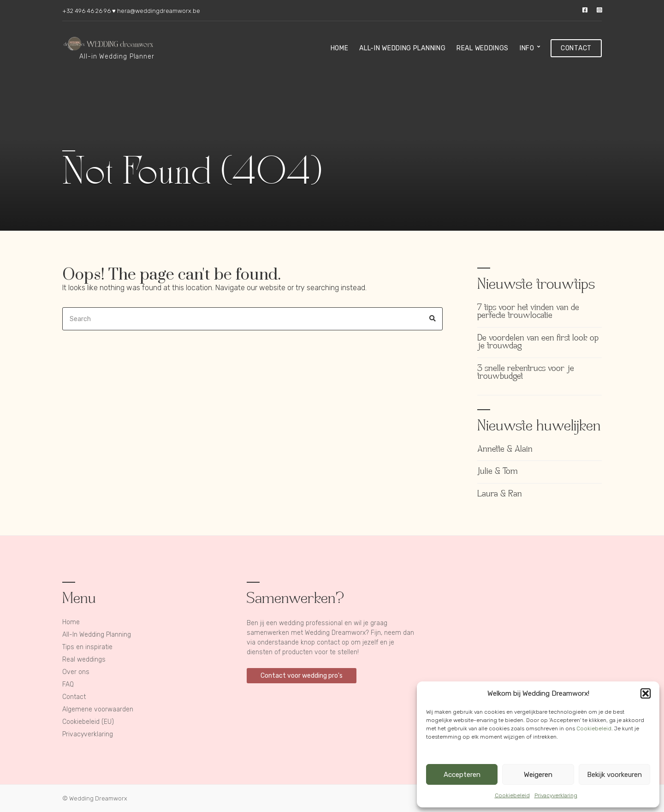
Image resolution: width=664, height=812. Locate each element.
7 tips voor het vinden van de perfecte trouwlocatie (528, 312)
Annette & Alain (505, 450)
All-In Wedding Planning (402, 48)
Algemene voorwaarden (98, 709)
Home (340, 48)
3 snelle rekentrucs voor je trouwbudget (526, 373)
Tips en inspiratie (87, 647)
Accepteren (462, 775)
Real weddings (483, 48)
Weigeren (538, 775)
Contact (576, 48)
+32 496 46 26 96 (86, 11)
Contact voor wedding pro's (302, 676)
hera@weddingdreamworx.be (159, 11)
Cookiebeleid (594, 728)
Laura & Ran (500, 494)
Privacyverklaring (556, 795)
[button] (646, 693)
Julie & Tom (498, 472)
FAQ (68, 684)
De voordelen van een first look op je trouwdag (538, 343)
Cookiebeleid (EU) (88, 722)
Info (527, 48)
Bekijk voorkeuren (614, 775)
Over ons (76, 672)
